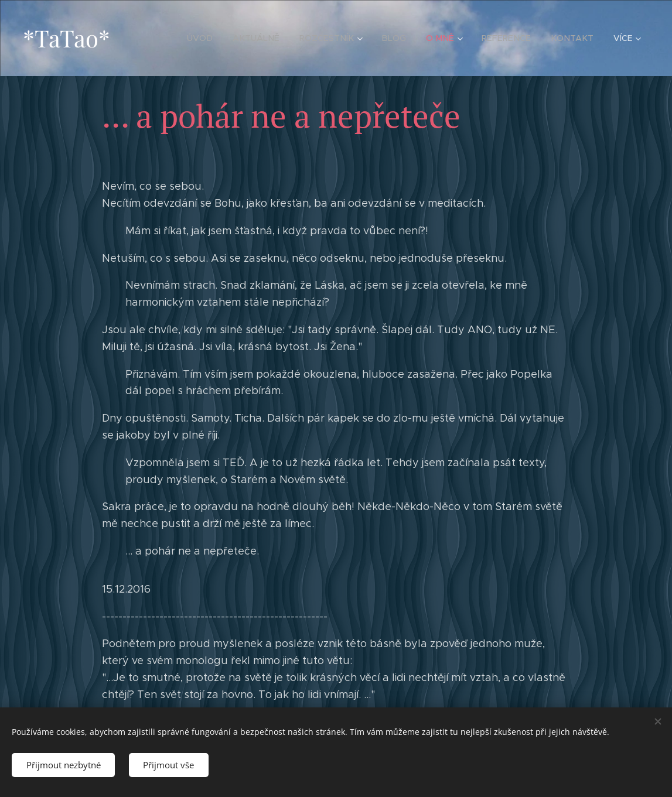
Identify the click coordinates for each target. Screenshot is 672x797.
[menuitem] (212, 38)
